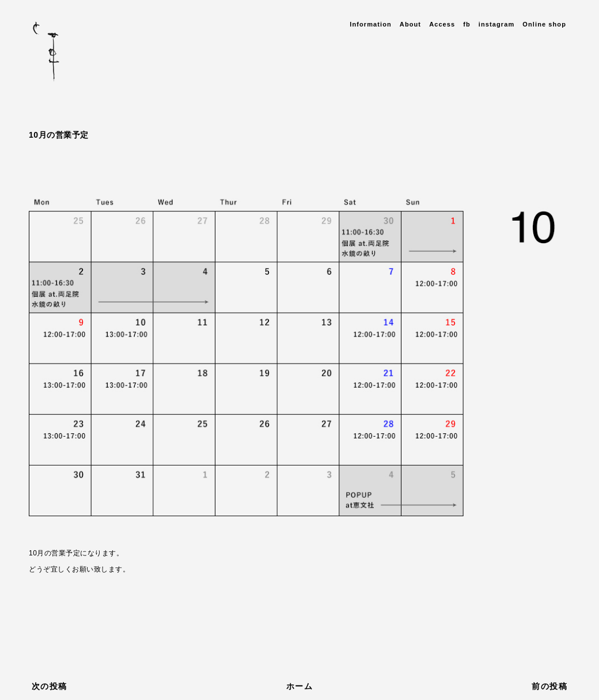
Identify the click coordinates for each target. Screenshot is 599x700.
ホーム (299, 686)
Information (371, 24)
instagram (496, 24)
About (410, 24)
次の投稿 (50, 686)
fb (467, 24)
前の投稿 (549, 686)
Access (442, 24)
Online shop (544, 24)
